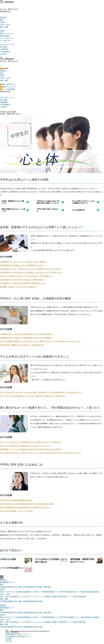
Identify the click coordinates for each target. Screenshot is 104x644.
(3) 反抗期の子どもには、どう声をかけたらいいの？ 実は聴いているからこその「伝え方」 (31, 269)
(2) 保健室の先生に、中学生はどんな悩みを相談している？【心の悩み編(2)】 (26, 338)
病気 (12, 597)
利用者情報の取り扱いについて (17, 634)
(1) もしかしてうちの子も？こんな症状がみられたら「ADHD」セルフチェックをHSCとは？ (31, 442)
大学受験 (25, 587)
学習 (65, 592)
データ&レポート (6, 41)
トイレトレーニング (38, 597)
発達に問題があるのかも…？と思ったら (13, 210)
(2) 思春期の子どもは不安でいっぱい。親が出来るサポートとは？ (22, 265)
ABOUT (3, 31)
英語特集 (96, 592)
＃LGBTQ (3, 54)
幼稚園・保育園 (51, 597)
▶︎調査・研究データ (7, 84)
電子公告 (9, 641)
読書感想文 (27, 592)
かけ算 (34, 592)
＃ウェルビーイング (7, 45)
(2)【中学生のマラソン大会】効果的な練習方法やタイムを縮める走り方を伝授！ (27, 504)
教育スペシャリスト (7, 33)
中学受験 (3, 587)
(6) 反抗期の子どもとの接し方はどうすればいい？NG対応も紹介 (22, 280)
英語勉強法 (88, 592)
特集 (49, 587)
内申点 (36, 587)
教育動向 (3, 17)
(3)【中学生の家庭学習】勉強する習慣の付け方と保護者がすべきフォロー (25, 507)
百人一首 (40, 592)
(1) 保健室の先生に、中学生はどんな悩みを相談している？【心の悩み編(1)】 (26, 334)
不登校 (80, 597)
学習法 (2, 22)
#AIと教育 (4, 47)
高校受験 (10, 587)
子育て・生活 (5, 25)
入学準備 (60, 597)
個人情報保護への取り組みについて (18, 636)
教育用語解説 (5, 36)
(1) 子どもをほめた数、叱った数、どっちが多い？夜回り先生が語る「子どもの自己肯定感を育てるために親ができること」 (42, 392)
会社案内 (9, 639)
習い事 (28, 597)
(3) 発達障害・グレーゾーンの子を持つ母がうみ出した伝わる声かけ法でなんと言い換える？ (31, 449)
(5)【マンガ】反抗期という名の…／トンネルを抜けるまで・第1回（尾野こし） (27, 276)
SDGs (2, 592)
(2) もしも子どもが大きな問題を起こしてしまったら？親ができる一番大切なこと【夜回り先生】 (33, 396)
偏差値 (31, 587)
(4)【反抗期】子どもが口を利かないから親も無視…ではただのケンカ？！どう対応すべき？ (31, 272)
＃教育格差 (4, 49)
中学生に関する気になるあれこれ (48, 210)
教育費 (2, 582)
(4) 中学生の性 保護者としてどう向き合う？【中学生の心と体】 (22, 345)
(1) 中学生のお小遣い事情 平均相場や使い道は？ (16, 500)
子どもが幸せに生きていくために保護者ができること (83, 202)
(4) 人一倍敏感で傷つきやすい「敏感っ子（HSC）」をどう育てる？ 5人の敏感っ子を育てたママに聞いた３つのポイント (41, 453)
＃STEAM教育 (5, 52)
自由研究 (19, 592)
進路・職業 (4, 27)
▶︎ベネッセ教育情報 (7, 89)
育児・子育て (5, 597)
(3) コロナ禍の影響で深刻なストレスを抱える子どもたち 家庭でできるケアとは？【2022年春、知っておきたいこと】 (40, 341)
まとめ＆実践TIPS (79, 210)
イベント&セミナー (7, 38)
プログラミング (10, 592)
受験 (2, 20)
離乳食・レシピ (19, 597)
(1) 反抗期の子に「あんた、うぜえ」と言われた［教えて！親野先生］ (24, 262)
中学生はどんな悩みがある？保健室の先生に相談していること (48, 202)
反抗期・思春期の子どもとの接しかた (13, 202)
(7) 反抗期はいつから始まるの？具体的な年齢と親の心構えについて (23, 283)
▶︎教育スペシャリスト (8, 87)
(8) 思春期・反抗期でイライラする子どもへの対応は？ (18, 287)
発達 (75, 597)
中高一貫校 (18, 587)
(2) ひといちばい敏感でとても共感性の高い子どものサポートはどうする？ (25, 446)
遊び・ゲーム (68, 597)
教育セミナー (10, 582)
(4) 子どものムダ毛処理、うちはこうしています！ (17, 511)
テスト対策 (59, 592)
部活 (69, 592)
